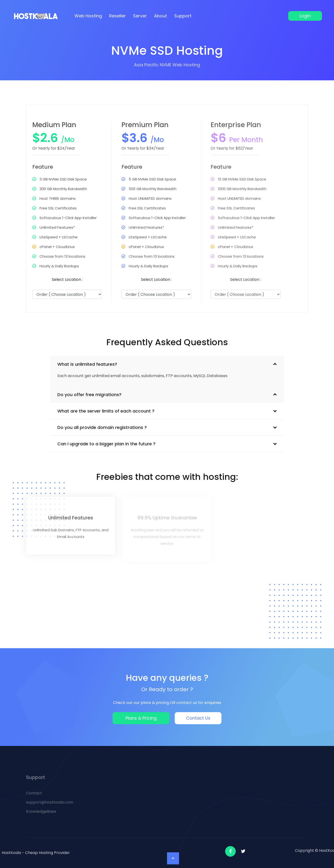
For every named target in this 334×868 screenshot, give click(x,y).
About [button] (160, 16)
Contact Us (198, 718)
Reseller (117, 16)
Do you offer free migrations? (89, 395)
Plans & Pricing (141, 718)
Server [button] (140, 16)
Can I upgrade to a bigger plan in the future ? (106, 444)
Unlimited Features (71, 518)
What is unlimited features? (87, 364)
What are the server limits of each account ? (106, 411)
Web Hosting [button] (88, 16)
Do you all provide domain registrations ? (102, 427)
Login (305, 16)
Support (183, 16)
